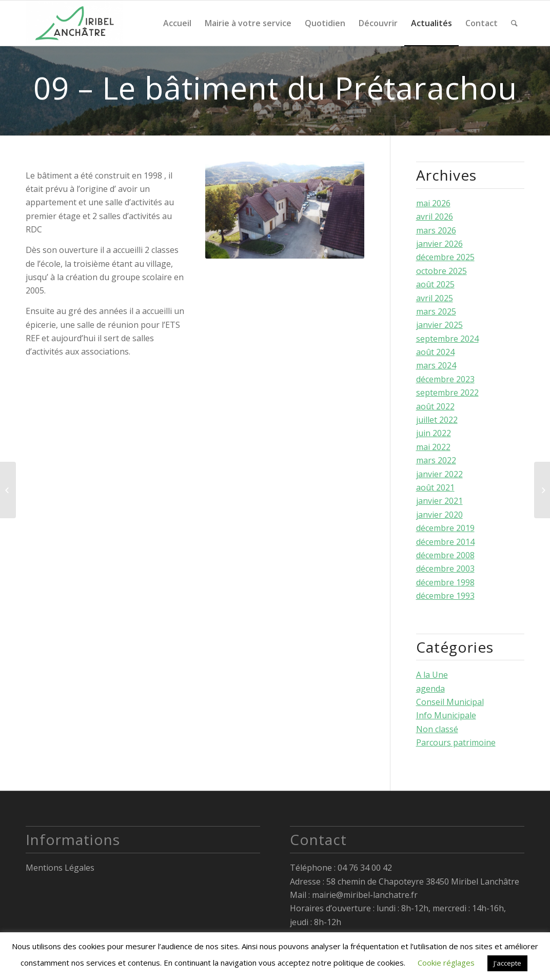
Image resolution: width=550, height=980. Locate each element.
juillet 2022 (437, 420)
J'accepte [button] (507, 963)
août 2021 (435, 487)
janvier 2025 (439, 325)
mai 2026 (433, 203)
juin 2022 (434, 433)
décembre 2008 (445, 555)
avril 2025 (435, 298)
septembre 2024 (447, 339)
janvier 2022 (439, 474)
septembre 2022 (447, 393)
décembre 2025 (445, 257)
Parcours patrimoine (456, 742)
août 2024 (435, 352)
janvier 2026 (439, 244)
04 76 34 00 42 (365, 868)
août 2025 (435, 284)
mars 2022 (436, 460)
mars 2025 (436, 311)
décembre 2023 (445, 379)
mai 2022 (433, 447)
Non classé (437, 729)
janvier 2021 (439, 501)
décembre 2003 (445, 569)
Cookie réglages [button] (446, 963)
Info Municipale (446, 715)
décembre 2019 (445, 528)
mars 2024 (436, 365)
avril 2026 (435, 217)
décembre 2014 (445, 542)
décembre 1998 (445, 582)
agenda (430, 689)
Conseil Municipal (450, 702)
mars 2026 (436, 230)
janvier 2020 (439, 515)
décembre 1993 (445, 596)
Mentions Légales (60, 868)
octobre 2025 (441, 271)
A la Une (432, 675)
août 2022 (435, 406)
